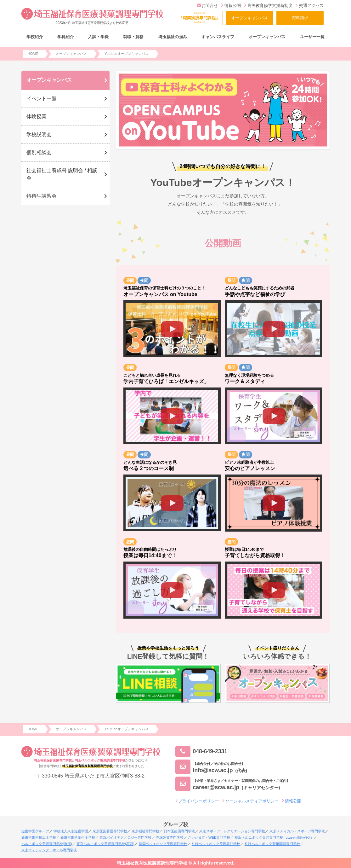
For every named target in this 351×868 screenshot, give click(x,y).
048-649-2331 (201, 751)
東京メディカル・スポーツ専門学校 (297, 831)
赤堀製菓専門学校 (170, 837)
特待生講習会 (42, 196)
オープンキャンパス (249, 18)
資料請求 (300, 18)
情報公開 (231, 6)
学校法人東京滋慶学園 (71, 831)
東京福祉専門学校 (145, 831)
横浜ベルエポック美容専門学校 (274, 837)
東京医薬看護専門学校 (110, 831)
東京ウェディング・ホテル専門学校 (49, 850)
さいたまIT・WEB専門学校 (209, 837)
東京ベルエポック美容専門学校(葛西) (105, 844)
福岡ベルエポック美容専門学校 (163, 844)
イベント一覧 (42, 99)
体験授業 (37, 117)
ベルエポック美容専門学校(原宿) (47, 844)
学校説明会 (39, 134)
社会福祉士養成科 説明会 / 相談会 (62, 174)
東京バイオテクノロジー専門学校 (125, 837)
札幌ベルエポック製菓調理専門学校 (272, 844)
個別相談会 (39, 152)
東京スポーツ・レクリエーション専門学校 (232, 831)
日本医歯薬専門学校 (179, 831)
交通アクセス (310, 6)
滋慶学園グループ (35, 831)
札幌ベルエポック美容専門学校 (216, 844)
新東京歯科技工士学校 (39, 837)
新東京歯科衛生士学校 (78, 837)
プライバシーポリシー (199, 801)
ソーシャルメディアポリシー (252, 801)
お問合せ (208, 6)
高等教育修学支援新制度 (268, 6)
